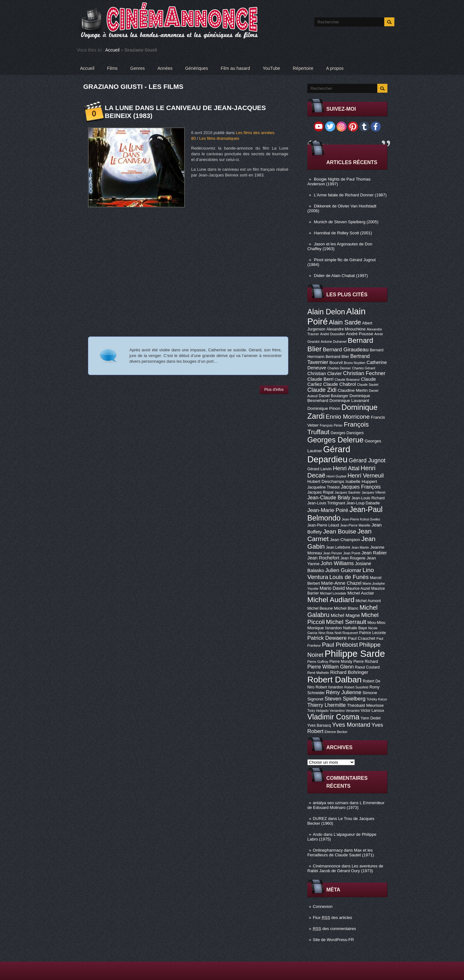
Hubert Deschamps (326, 481)
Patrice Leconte (373, 633)
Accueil (113, 50)
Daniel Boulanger (333, 396)
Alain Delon (326, 312)
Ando (317, 834)
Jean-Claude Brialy (329, 497)
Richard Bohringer (349, 672)
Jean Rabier (374, 553)
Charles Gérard (364, 368)
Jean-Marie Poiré (328, 510)
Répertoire (303, 68)
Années (165, 68)
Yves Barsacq (319, 725)
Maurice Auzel (358, 589)
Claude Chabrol (339, 384)
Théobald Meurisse (365, 705)
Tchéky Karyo (377, 699)
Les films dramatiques (219, 138)
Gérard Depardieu (329, 454)
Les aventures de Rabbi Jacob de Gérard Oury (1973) (345, 868)
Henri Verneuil (366, 476)
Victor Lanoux (373, 711)
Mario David (332, 588)
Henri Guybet (337, 476)
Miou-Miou (376, 623)
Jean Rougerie (353, 558)
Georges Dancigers (347, 433)
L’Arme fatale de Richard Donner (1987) (350, 195)
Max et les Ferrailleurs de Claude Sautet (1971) (341, 853)
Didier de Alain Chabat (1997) (341, 276)
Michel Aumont (368, 601)
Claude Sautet (368, 385)
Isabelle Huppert (361, 481)
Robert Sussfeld (356, 687)
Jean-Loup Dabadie (363, 503)
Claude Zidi (322, 390)
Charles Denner (339, 368)
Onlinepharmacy (328, 850)
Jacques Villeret (373, 492)
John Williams (337, 563)
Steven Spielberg (345, 699)
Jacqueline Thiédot (323, 487)
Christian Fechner (364, 373)
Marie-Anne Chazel (341, 583)
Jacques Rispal (320, 492)
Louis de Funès (349, 577)
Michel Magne (345, 615)
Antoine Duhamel (334, 342)
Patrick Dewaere (327, 638)
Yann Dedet (370, 718)
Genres (138, 68)
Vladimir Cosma (333, 717)
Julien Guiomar (343, 570)
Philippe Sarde (355, 653)
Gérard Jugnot (367, 460)
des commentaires (334, 929)
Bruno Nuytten (354, 363)
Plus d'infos (274, 390)
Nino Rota (326, 633)
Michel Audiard (331, 600)
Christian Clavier (325, 373)
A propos (335, 68)
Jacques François (361, 487)
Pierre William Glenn (331, 667)
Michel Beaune (320, 608)
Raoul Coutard (367, 667)
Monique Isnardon (325, 628)
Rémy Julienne (343, 692)
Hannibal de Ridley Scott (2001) (343, 233)
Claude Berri (320, 379)
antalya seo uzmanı (331, 803)
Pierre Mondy (341, 662)
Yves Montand (351, 725)
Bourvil (336, 363)
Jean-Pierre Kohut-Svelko (361, 519)
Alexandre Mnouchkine (346, 329)
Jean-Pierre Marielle (355, 525)
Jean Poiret (352, 553)
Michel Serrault (346, 622)
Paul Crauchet (362, 638)
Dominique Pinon (324, 408)
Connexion (323, 906)
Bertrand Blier (337, 357)
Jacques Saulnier (348, 492)
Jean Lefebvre (338, 547)
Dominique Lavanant (349, 401)
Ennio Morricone (348, 417)
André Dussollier (333, 334)
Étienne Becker (336, 732)
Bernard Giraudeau (346, 350)
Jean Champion (345, 540)
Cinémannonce (326, 866)
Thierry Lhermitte (327, 705)
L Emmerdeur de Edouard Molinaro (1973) (346, 805)
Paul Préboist (340, 645)
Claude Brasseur (347, 379)
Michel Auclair (361, 593)
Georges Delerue (335, 440)
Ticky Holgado (318, 711)
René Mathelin (318, 673)
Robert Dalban (335, 680)
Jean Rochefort (323, 558)
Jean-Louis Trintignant (326, 503)
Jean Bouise (340, 531)
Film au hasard (235, 68)
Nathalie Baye (355, 628)
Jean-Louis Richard (368, 498)
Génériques (197, 68)
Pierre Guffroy (318, 662)
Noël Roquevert (346, 633)
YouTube (271, 68)
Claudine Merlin (353, 390)
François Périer (331, 425)
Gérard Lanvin (320, 469)
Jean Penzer (333, 553)
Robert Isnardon (329, 687)
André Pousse (360, 334)
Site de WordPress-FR (333, 940)
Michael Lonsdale (333, 593)
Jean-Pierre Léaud (323, 525)
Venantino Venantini (345, 711)
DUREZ (320, 819)
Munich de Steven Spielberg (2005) (346, 222)
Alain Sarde (345, 322)
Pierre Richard (366, 662)
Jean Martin (360, 547)
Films (112, 68)
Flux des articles (332, 918)
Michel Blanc (346, 608)
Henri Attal (346, 468)
